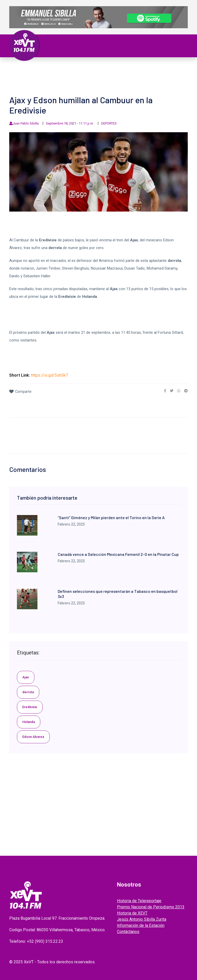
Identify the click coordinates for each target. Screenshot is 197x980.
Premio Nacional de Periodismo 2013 (151, 907)
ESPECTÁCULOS (50, 74)
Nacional (96, 68)
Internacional (124, 68)
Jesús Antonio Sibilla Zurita (142, 919)
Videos (74, 74)
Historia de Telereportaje (139, 901)
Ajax (26, 677)
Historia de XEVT (132, 913)
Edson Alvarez (33, 737)
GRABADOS (116, 74)
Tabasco (56, 68)
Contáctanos (128, 932)
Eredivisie (30, 707)
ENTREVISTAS (141, 74)
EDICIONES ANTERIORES (36, 80)
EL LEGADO (93, 74)
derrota (28, 692)
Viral (169, 68)
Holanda (29, 722)
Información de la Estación (141, 925)
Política (76, 68)
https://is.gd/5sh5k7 (50, 375)
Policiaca (151, 68)
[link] (165, 391)
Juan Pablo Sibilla (26, 123)
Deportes (24, 74)
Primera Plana (29, 68)
